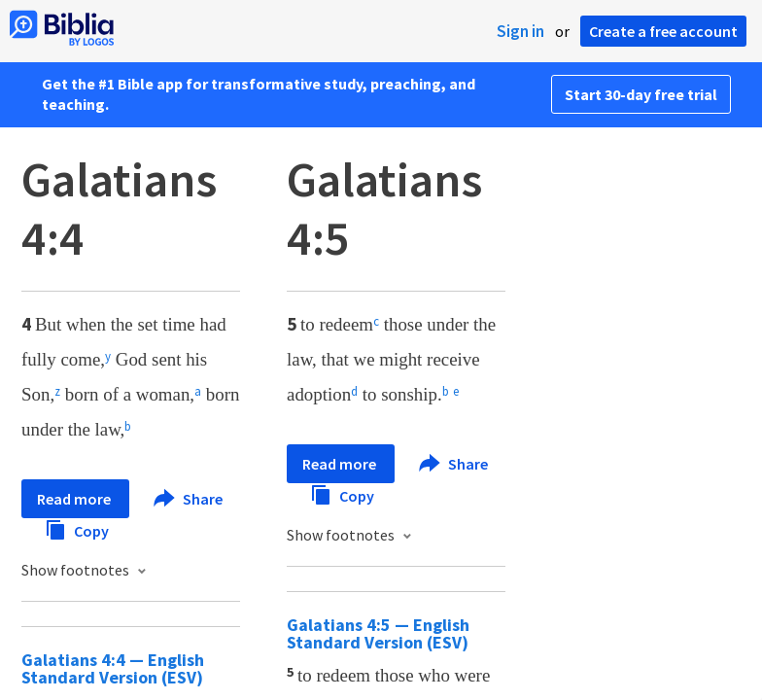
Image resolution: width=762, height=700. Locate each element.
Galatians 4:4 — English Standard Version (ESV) (113, 668)
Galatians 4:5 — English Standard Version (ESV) (378, 633)
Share (188, 499)
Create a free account (663, 31)
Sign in (520, 31)
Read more (75, 499)
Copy (77, 528)
